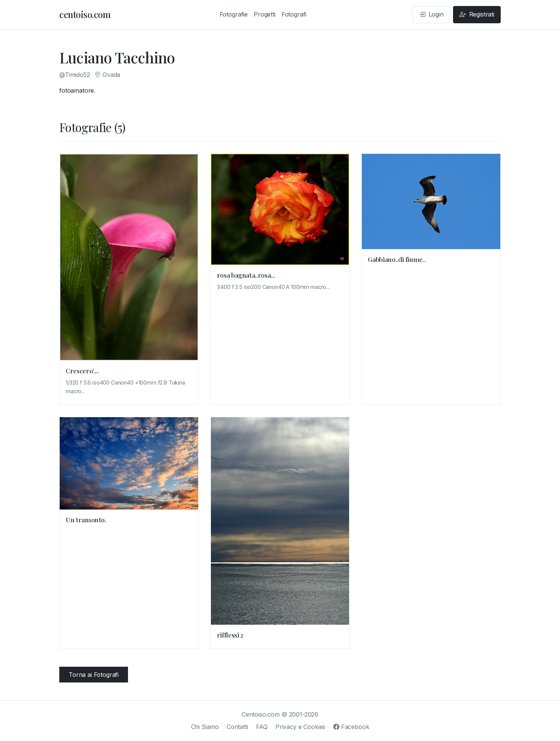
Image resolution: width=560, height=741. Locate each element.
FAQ (262, 727)
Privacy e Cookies (300, 727)
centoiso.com (85, 14)
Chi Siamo (205, 727)
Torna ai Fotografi (94, 675)
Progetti (265, 14)
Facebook (351, 727)
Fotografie (234, 14)
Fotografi (294, 14)
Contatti (237, 727)
